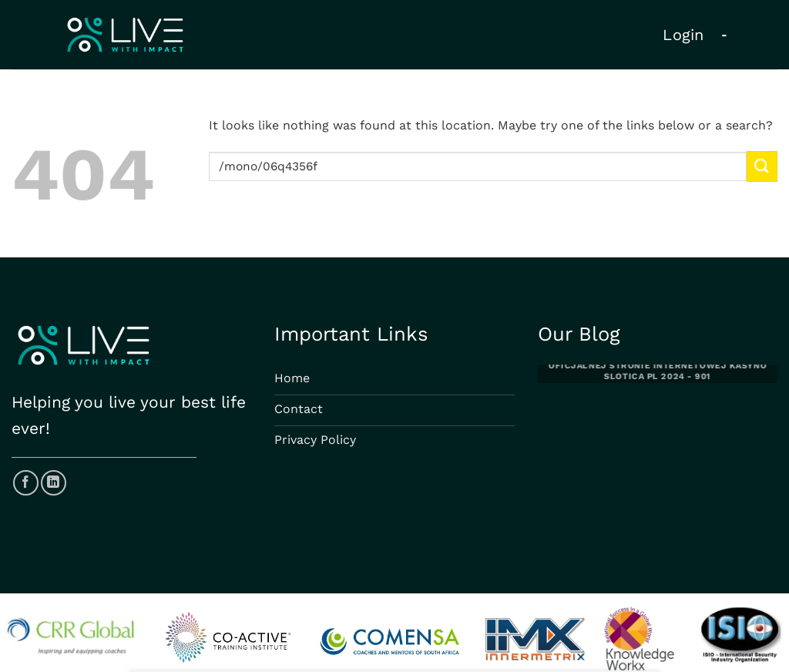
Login (683, 35)
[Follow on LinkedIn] (54, 483)
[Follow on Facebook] (26, 483)
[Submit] (762, 166)
